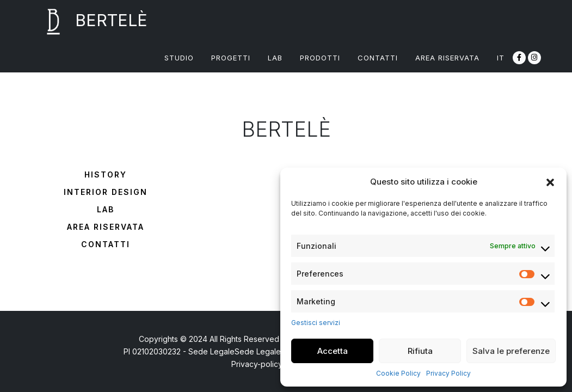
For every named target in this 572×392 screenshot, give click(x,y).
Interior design (106, 192)
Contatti (106, 244)
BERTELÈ (90, 22)
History (106, 174)
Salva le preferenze (511, 351)
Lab (106, 209)
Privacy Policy (448, 373)
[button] (550, 182)
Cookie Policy (398, 373)
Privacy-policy (257, 364)
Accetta (333, 351)
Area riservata (106, 227)
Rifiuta (420, 351)
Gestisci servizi (316, 323)
